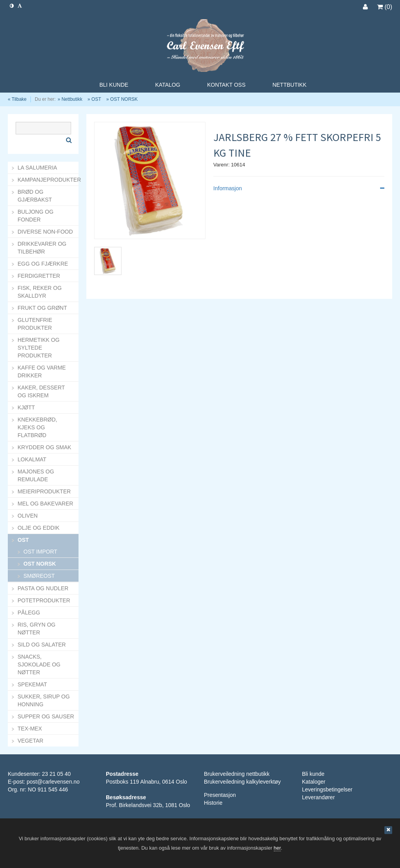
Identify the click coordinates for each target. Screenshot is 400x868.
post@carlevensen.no (53, 782)
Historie (213, 803)
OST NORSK (124, 99)
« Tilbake (17, 99)
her (277, 848)
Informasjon (299, 188)
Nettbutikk (72, 99)
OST (96, 99)
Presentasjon (220, 795)
